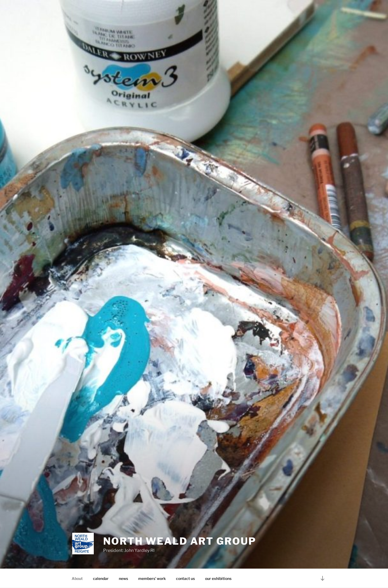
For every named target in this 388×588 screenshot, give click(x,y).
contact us (185, 578)
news (123, 578)
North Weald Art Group (180, 541)
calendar (101, 578)
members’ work (152, 578)
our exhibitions (218, 578)
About (77, 578)
